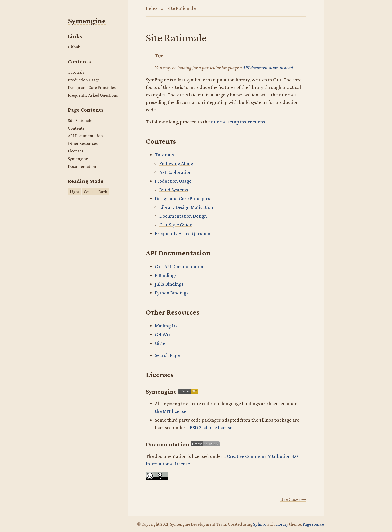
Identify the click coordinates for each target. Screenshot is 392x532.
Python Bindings (172, 293)
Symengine (87, 21)
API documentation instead (268, 68)
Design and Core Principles (92, 87)
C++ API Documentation (180, 266)
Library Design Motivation (186, 207)
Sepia (89, 192)
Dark (103, 192)
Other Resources (83, 143)
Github (74, 47)
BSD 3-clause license (211, 427)
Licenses (76, 151)
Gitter (161, 343)
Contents (76, 128)
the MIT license (171, 411)
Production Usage (84, 80)
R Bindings (166, 275)
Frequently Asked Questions (93, 95)
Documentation (82, 166)
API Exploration (176, 172)
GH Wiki (163, 334)
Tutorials (76, 72)
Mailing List (167, 326)
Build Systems (174, 190)
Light (75, 192)
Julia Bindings (169, 284)
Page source (313, 524)
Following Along (176, 163)
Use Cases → (293, 499)
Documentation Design (183, 216)
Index (152, 8)
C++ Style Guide (176, 225)
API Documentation (85, 136)
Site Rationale (80, 120)
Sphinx (259, 524)
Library (282, 524)
